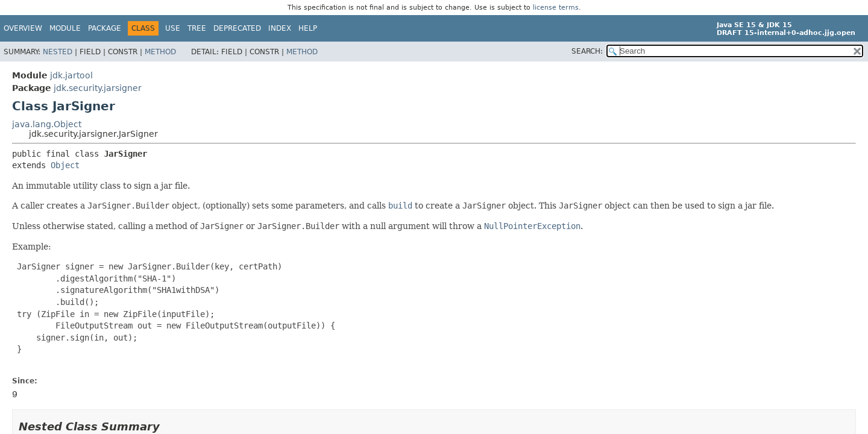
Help (308, 28)
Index (280, 28)
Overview (23, 28)
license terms (556, 8)
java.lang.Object (47, 124)
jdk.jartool (71, 75)
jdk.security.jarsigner (98, 88)
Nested (58, 52)
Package (105, 28)
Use (173, 28)
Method (160, 52)
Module (65, 28)
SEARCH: (587, 51)
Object (65, 165)
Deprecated (237, 28)
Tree (197, 28)
